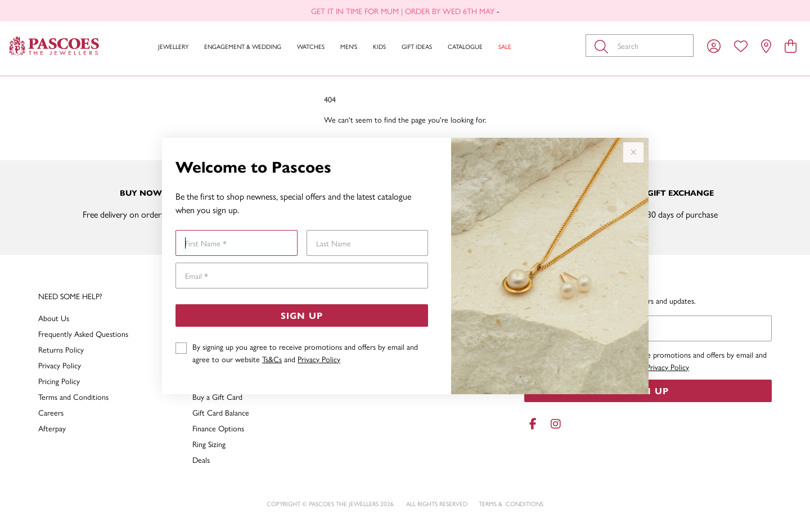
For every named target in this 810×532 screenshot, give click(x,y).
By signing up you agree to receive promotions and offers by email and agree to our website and (305, 353)
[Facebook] (533, 424)
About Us (54, 318)
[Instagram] (553, 424)
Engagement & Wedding (243, 46)
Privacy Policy (319, 359)
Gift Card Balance (221, 412)
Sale (505, 46)
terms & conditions (511, 504)
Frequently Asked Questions (83, 333)
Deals (201, 459)
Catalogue (465, 46)
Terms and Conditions (73, 396)
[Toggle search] (604, 46)
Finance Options (218, 428)
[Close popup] (633, 152)
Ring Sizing (209, 444)
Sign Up (302, 315)
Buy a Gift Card (217, 396)
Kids (379, 46)
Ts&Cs (272, 359)
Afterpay (52, 428)
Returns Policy (61, 349)
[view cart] (791, 46)
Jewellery (173, 46)
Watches (311, 46)
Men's (349, 46)
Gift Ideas (417, 46)
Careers (51, 412)
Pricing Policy (59, 381)
